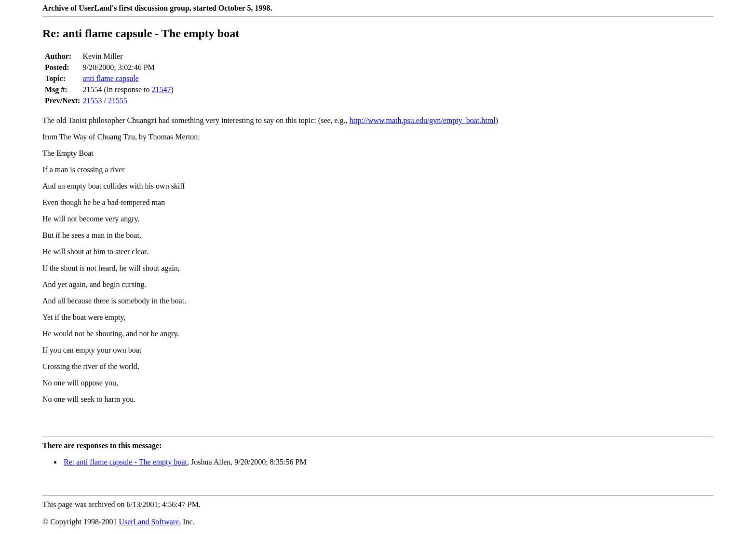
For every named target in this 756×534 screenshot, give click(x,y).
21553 (92, 101)
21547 (162, 89)
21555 (118, 101)
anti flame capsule (110, 78)
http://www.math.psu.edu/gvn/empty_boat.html (423, 120)
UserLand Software (149, 522)
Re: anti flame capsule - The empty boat (125, 462)
